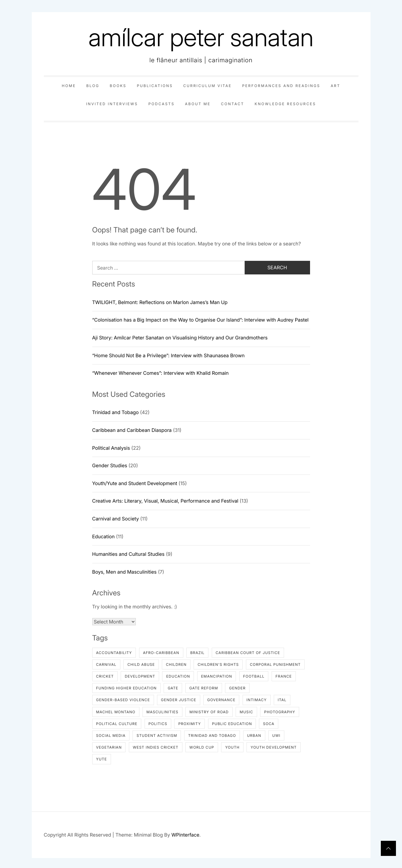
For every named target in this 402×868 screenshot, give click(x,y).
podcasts (161, 104)
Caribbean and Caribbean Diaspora (132, 430)
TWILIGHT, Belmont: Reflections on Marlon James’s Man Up (160, 302)
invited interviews (112, 104)
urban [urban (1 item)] (254, 735)
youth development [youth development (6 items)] (273, 747)
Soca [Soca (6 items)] (269, 724)
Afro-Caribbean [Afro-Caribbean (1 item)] (161, 653)
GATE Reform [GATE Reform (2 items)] (204, 688)
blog (93, 86)
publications (155, 86)
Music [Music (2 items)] (246, 712)
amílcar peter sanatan (201, 37)
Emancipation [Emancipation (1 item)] (217, 676)
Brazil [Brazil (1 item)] (197, 653)
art (335, 86)
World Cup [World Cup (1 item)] (202, 747)
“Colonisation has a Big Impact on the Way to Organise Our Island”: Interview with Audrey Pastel (201, 320)
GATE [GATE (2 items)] (173, 688)
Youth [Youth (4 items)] (232, 747)
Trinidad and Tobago (116, 412)
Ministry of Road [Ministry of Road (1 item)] (209, 712)
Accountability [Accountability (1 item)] (114, 653)
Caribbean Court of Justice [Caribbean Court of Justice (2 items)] (248, 653)
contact (233, 104)
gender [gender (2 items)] (237, 688)
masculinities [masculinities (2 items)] (162, 712)
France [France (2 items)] (284, 676)
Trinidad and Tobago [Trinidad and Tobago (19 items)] (212, 735)
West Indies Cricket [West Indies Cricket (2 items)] (156, 747)
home (69, 86)
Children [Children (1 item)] (176, 664)
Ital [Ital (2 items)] (282, 700)
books (118, 86)
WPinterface (185, 835)
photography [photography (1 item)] (280, 712)
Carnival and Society (116, 519)
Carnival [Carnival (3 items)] (106, 664)
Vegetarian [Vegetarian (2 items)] (109, 747)
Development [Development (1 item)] (140, 676)
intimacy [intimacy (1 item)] (257, 700)
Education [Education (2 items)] (178, 676)
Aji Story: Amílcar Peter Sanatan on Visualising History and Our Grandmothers (180, 338)
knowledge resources (285, 104)
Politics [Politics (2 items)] (158, 724)
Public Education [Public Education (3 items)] (232, 724)
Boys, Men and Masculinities (124, 572)
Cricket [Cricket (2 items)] (105, 676)
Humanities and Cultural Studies (128, 554)
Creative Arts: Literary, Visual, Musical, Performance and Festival (165, 501)
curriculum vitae (208, 86)
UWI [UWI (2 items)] (276, 735)
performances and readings (281, 86)
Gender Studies (110, 465)
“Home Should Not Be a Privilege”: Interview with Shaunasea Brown (168, 355)
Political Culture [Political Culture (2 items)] (117, 724)
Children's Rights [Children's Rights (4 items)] (218, 664)
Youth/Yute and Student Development (135, 483)
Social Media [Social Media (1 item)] (111, 735)
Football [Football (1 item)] (254, 676)
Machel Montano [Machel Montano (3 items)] (116, 712)
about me (198, 104)
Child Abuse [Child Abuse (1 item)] (141, 664)
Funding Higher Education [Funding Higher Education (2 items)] (126, 688)
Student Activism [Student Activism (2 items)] (157, 735)
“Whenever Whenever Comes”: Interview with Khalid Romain (161, 373)
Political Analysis (111, 448)
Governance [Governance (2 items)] (221, 700)
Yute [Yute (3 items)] (102, 759)
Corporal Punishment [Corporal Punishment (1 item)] (275, 664)
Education (104, 536)
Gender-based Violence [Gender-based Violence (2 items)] (123, 700)
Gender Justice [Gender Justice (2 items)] (179, 700)
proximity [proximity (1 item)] (190, 724)
